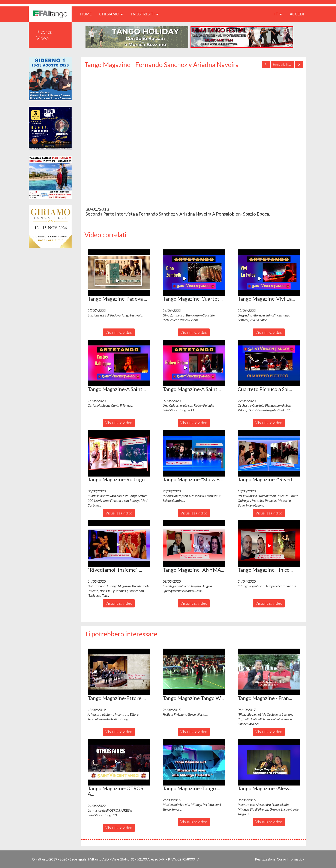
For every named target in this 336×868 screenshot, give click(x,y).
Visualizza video (119, 332)
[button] (119, 273)
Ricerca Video (44, 35)
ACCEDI (297, 14)
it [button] (278, 14)
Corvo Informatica (290, 859)
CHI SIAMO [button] (111, 14)
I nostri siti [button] (145, 14)
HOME (87, 14)
